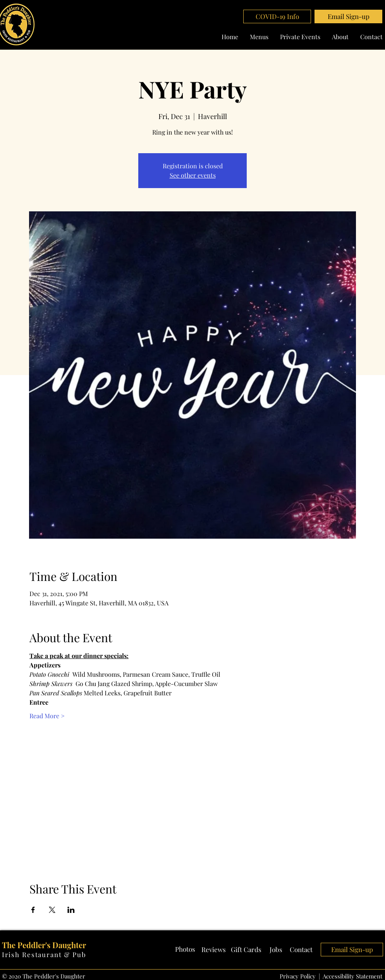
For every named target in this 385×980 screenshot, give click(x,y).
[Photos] (185, 949)
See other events (193, 175)
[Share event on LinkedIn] (71, 910)
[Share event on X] (52, 910)
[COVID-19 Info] (277, 16)
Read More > (47, 716)
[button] (348, 16)
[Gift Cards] (246, 950)
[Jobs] (276, 950)
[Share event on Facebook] (33, 910)
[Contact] (301, 950)
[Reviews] (214, 950)
